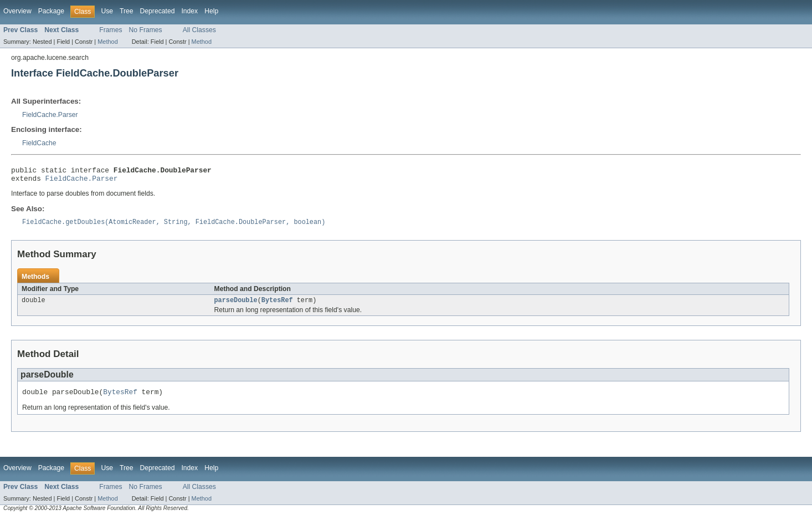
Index (189, 11)
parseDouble (236, 305)
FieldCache (39, 143)
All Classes (199, 30)
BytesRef (277, 305)
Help (211, 11)
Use (107, 11)
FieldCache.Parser (50, 115)
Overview (17, 11)
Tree (127, 11)
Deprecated (158, 11)
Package (51, 11)
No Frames (146, 30)
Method (107, 42)
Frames (111, 30)
